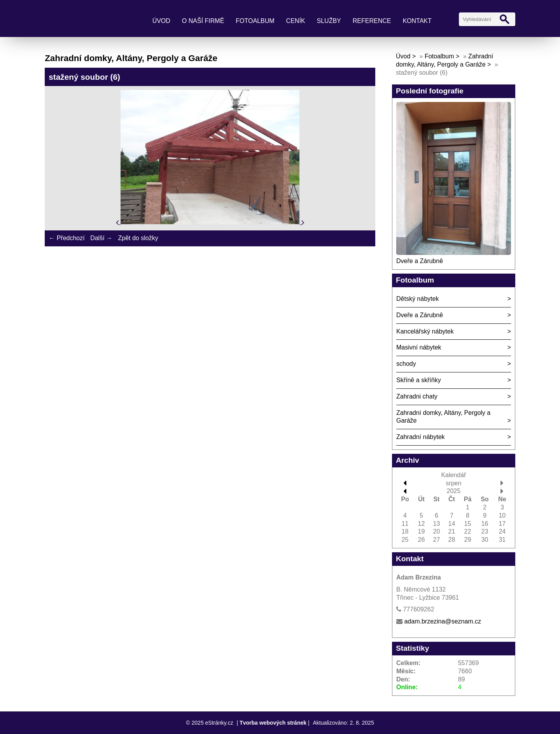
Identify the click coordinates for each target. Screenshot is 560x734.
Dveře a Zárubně (420, 261)
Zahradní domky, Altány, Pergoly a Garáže (443, 417)
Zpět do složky (138, 238)
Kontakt (417, 21)
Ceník (296, 21)
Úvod (161, 21)
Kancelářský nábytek (425, 331)
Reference (372, 21)
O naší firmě (203, 21)
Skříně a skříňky (419, 380)
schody (406, 364)
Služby (329, 21)
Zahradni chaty (417, 396)
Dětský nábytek (417, 299)
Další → (101, 238)
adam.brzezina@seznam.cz (443, 621)
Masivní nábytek (419, 347)
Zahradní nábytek (421, 437)
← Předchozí (66, 238)
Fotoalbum (255, 21)
